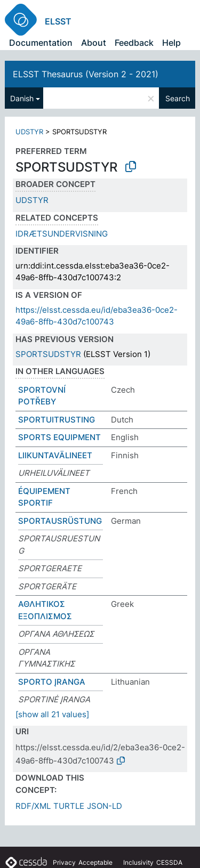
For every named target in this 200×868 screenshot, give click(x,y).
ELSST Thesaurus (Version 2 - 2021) (86, 74)
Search (178, 98)
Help (171, 43)
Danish (22, 98)
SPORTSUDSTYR (48, 354)
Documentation (41, 43)
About (94, 43)
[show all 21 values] (52, 714)
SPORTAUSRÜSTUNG (60, 521)
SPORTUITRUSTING (57, 420)
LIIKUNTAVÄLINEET (55, 455)
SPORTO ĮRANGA (52, 682)
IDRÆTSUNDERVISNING (62, 234)
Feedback (134, 43)
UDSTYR (29, 132)
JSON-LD (105, 806)
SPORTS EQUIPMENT (59, 437)
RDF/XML (33, 806)
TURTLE (69, 806)
